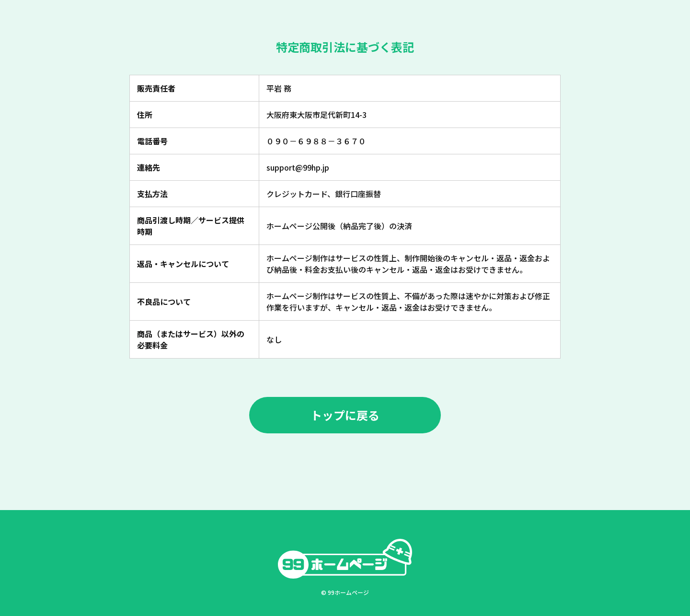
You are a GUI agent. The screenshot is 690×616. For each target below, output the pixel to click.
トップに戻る (345, 415)
